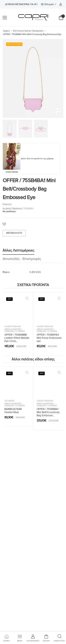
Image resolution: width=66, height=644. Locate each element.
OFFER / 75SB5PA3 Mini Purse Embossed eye (49, 338)
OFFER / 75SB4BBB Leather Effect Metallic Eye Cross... (17, 338)
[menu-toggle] (5, 18)
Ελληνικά (47, 4)
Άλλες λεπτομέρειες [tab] (18, 250)
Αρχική (6, 31)
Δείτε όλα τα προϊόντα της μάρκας (37, 159)
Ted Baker (9, 401)
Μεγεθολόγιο (14, 233)
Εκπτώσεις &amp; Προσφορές (28, 31)
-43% (9, 299)
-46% (9, 373)
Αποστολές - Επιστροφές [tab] (22, 259)
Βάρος (6, 272)
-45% (42, 299)
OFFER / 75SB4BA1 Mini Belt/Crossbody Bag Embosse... (48, 412)
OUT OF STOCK (14, 44)
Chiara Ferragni (13, 326)
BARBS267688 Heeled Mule (13, 411)
